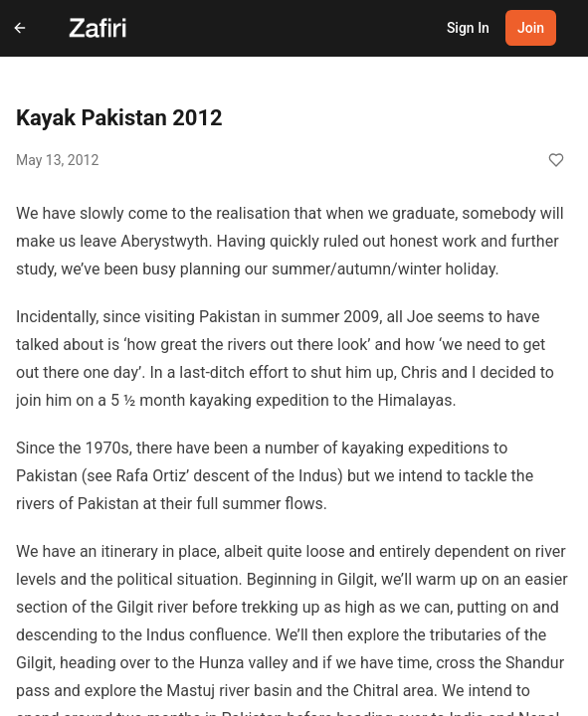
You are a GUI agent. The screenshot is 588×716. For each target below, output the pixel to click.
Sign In (468, 28)
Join (531, 28)
